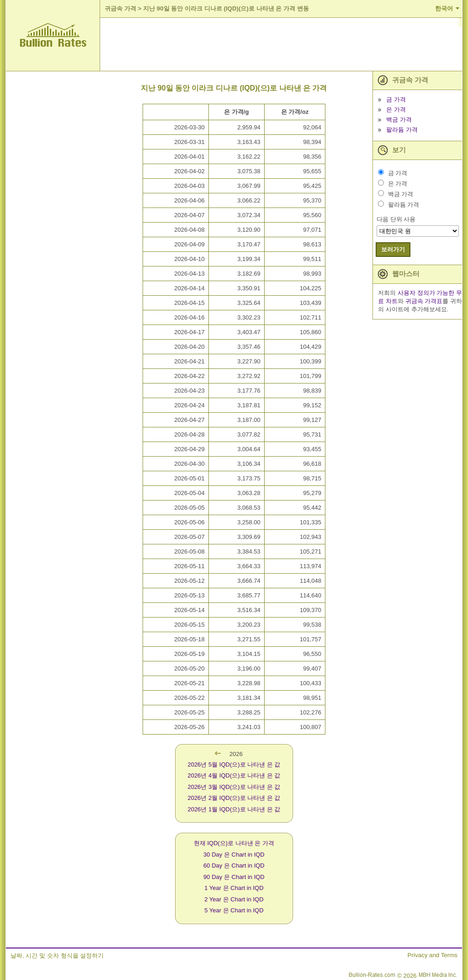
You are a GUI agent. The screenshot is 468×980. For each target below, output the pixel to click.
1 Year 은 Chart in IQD (234, 888)
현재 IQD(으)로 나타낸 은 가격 (234, 843)
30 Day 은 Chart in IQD (234, 855)
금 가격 (396, 99)
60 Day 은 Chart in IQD (234, 865)
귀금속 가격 (120, 8)
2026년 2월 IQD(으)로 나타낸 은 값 (234, 798)
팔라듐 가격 (402, 130)
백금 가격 (399, 120)
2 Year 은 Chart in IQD (234, 899)
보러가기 (393, 249)
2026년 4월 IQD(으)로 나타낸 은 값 (234, 775)
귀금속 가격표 (424, 301)
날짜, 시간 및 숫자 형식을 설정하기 (57, 956)
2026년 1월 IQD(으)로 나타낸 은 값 (234, 809)
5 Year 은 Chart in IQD (234, 910)
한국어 (444, 8)
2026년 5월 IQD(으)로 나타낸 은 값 (234, 764)
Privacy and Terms (433, 955)
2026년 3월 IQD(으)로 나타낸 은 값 (234, 787)
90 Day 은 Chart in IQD (234, 877)
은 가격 (396, 109)
